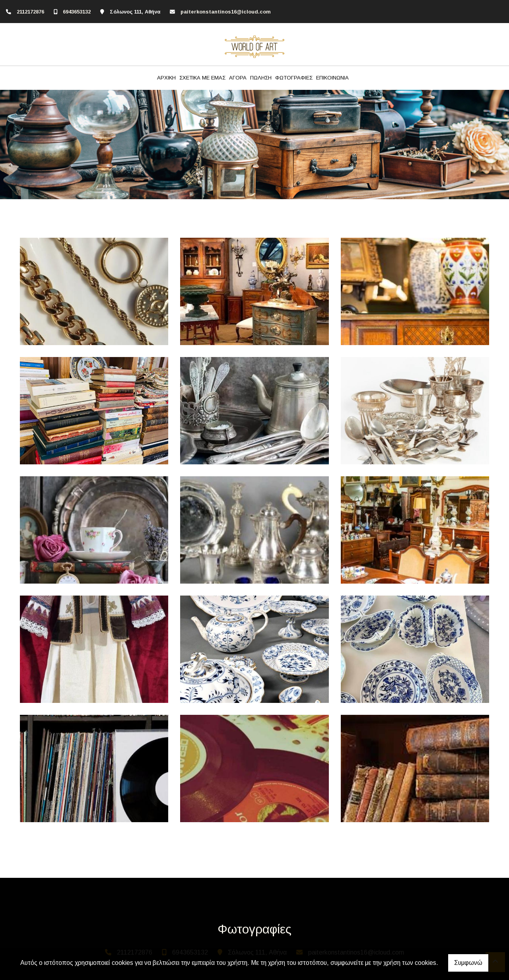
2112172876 (30, 12)
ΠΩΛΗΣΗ (261, 78)
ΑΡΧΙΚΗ (166, 78)
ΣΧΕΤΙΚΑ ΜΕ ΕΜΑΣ (202, 78)
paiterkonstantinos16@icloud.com (226, 12)
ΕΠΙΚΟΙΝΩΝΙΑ (332, 78)
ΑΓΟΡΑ (238, 78)
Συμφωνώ (468, 963)
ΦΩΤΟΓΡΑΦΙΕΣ (294, 78)
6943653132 (77, 12)
